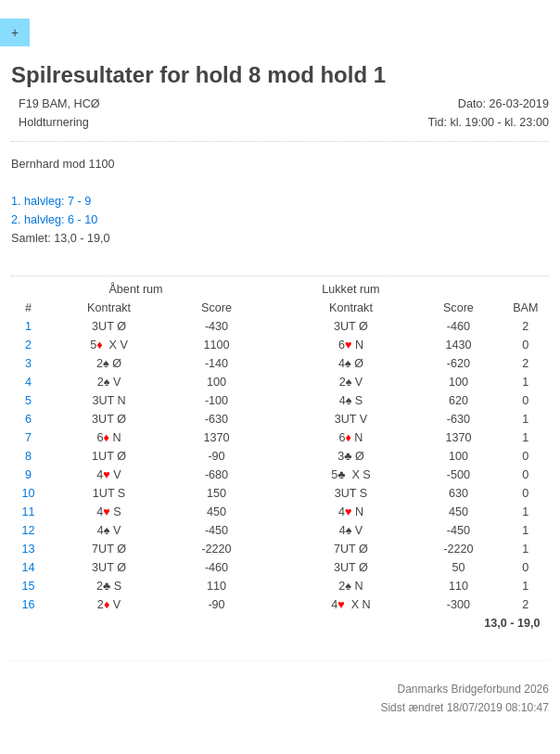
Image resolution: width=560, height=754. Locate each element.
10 (29, 493)
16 (29, 605)
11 (29, 512)
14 (29, 568)
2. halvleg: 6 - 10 (54, 220)
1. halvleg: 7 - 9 (51, 201)
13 (29, 549)
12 (29, 530)
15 (29, 586)
